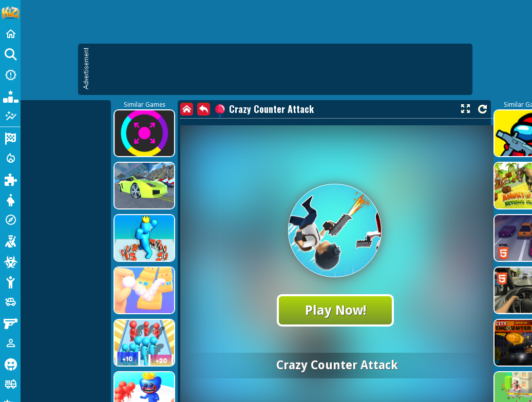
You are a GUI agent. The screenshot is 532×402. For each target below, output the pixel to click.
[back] (204, 109)
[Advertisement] (96, 142)
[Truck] (10, 384)
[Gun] (10, 322)
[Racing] (10, 138)
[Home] (10, 34)
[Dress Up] (10, 199)
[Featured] (10, 116)
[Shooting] (10, 240)
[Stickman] (10, 281)
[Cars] (10, 302)
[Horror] (10, 363)
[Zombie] (10, 261)
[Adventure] (10, 220)
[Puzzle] (10, 179)
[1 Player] (10, 343)
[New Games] (10, 75)
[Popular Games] (10, 95)
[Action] (10, 158)
